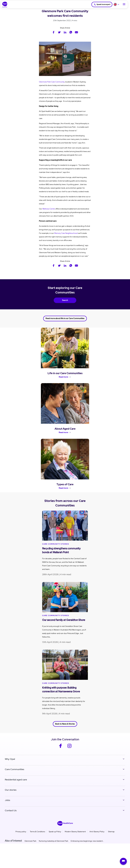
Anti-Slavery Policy (97, 832)
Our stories (11, 791)
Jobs (7, 801)
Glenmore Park (30, 842)
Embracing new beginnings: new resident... (87, 842)
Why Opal (10, 760)
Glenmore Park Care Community (52, 82)
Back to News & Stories (65, 725)
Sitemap (111, 832)
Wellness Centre (49, 209)
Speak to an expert (101, 4)
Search (65, 300)
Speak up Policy (55, 832)
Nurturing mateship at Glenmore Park (54, 842)
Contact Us (11, 811)
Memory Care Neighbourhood (66, 233)
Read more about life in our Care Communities (65, 318)
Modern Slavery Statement (75, 832)
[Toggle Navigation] (124, 4)
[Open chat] (123, 861)
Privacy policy (21, 832)
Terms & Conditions (37, 832)
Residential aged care (16, 780)
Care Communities (14, 770)
